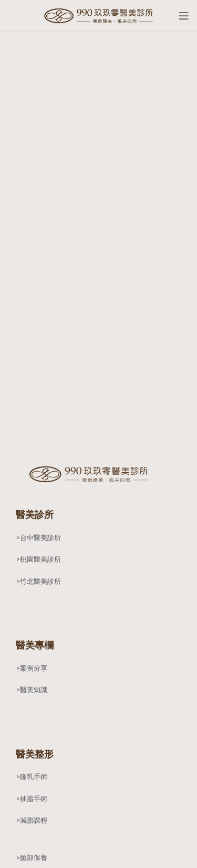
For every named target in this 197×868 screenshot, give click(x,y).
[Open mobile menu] (184, 16)
